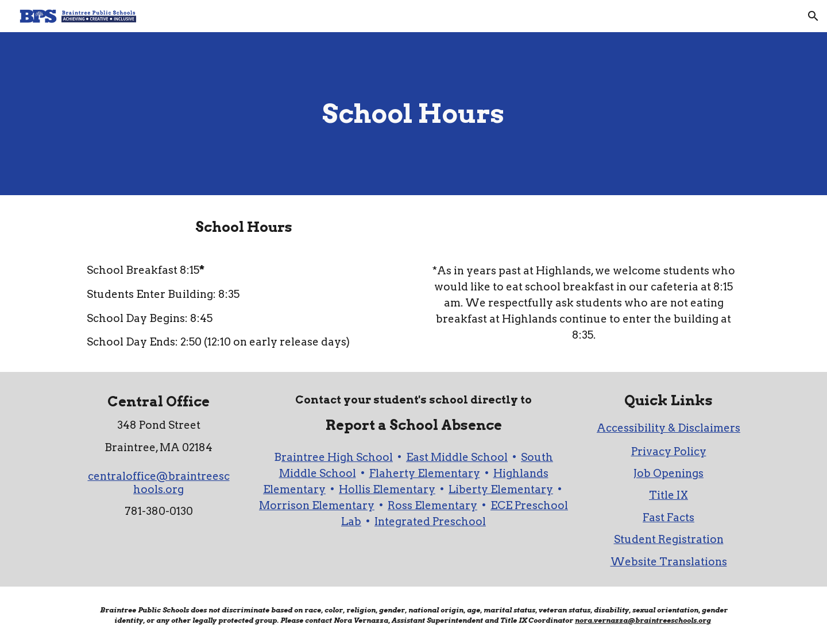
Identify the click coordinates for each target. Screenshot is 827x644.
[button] (813, 16)
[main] (413, 114)
